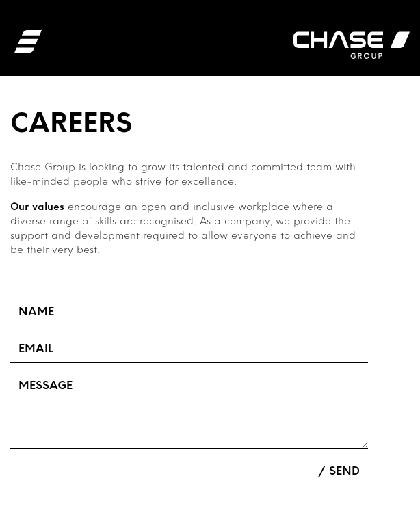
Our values (37, 208)
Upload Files (46, 471)
